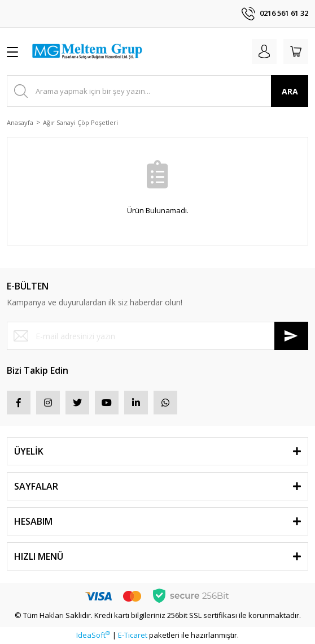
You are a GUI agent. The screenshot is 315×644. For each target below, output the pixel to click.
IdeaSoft (93, 635)
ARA (290, 91)
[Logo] (87, 51)
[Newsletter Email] (158, 336)
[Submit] (291, 336)
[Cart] (296, 51)
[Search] (158, 91)
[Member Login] (264, 51)
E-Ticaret (133, 635)
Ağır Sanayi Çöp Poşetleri (80, 122)
